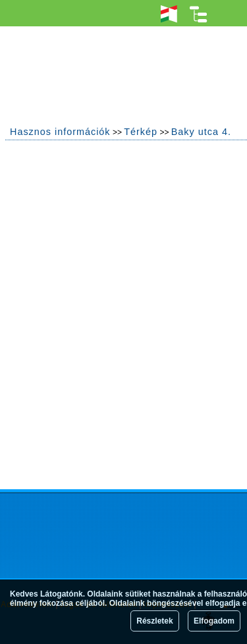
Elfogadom (214, 621)
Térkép (141, 132)
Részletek (154, 621)
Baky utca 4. (201, 132)
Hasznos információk (60, 132)
